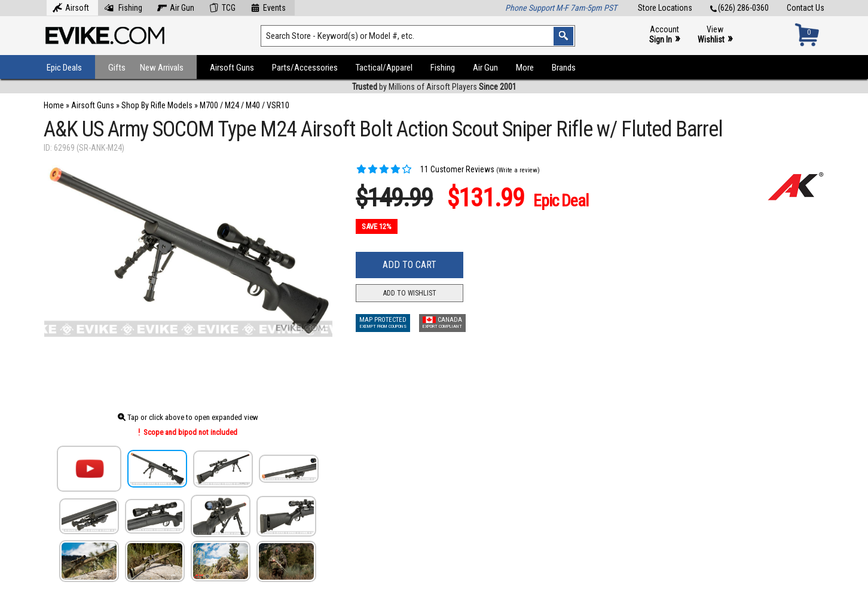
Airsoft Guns (232, 68)
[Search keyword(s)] (418, 36)
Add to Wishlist (410, 293)
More (525, 68)
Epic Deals (64, 68)
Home (54, 105)
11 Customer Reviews (425, 169)
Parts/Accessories (305, 68)
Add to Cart (409, 265)
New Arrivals (162, 68)
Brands (564, 68)
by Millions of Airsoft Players (434, 87)
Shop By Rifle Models (157, 105)
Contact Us (806, 8)
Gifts (117, 68)
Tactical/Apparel (384, 68)
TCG (222, 7)
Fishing (123, 7)
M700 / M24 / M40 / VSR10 (244, 105)
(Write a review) (518, 170)
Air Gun (176, 7)
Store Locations (665, 8)
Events (268, 7)
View (715, 35)
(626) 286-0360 (739, 8)
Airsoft (71, 7)
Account (664, 35)
